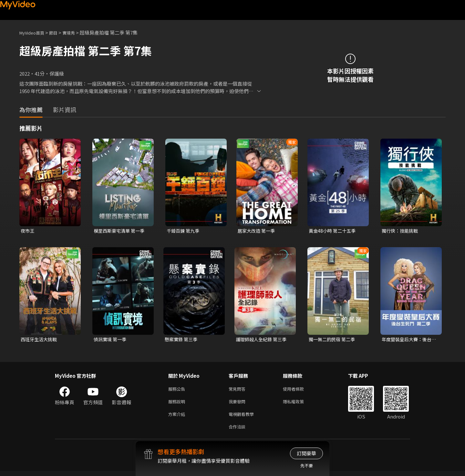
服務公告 (178, 391)
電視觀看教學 (243, 418)
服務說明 (178, 404)
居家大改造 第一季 (258, 231)
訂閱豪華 (306, 453)
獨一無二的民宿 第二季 (333, 340)
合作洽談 (238, 431)
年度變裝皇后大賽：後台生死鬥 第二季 (408, 340)
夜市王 (28, 231)
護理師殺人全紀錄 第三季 (263, 340)
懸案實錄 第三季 (182, 340)
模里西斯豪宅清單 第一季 (121, 231)
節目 (58, 32)
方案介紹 (178, 418)
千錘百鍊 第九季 (184, 231)
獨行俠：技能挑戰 (401, 231)
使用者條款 (299, 391)
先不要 (307, 465)
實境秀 (75, 32)
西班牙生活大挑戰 (40, 340)
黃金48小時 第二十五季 (334, 231)
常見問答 (238, 391)
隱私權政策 (299, 404)
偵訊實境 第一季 (111, 340)
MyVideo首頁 (34, 32)
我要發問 (238, 404)
